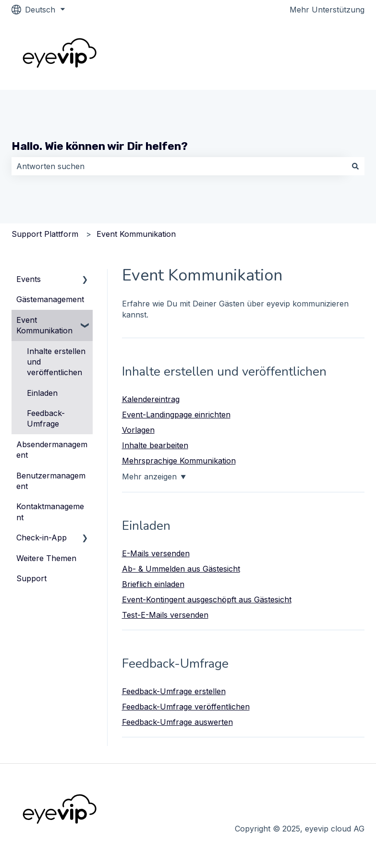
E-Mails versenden (156, 553)
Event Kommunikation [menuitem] (44, 325)
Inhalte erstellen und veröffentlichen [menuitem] (56, 362)
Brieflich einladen (153, 584)
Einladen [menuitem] (42, 393)
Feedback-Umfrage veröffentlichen (186, 707)
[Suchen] (355, 166)
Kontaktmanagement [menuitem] (50, 512)
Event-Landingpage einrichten (176, 415)
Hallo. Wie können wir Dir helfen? (100, 146)
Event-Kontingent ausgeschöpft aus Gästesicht (207, 599)
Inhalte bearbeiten (155, 445)
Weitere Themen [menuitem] (46, 558)
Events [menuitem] (29, 279)
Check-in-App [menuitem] (42, 538)
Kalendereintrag (151, 399)
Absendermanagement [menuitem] (52, 450)
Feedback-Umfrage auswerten (177, 722)
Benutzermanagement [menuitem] (51, 481)
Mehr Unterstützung (327, 10)
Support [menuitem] (31, 578)
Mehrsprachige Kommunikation (179, 461)
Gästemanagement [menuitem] (50, 299)
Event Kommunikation (136, 234)
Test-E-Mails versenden (165, 615)
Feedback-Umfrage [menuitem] (46, 418)
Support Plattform (45, 234)
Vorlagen (138, 430)
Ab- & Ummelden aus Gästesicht (181, 569)
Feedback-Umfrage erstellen (174, 691)
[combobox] (179, 166)
